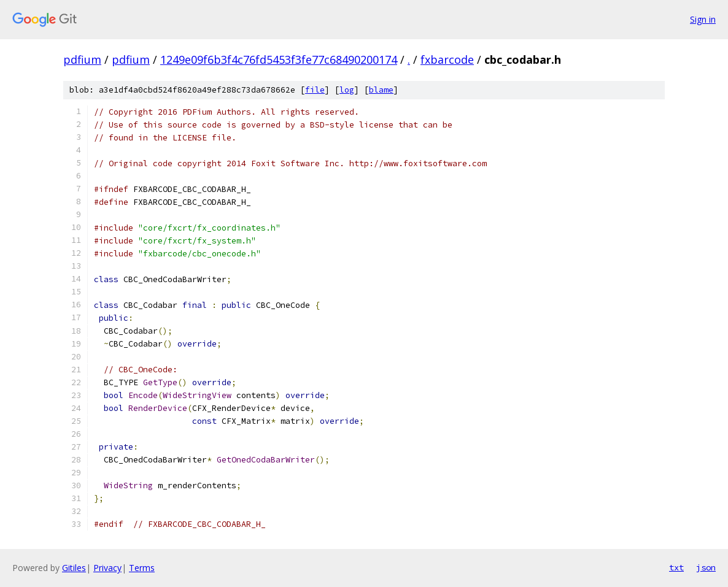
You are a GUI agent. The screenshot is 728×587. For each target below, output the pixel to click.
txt (676, 567)
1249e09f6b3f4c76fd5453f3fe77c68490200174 (279, 59)
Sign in (703, 19)
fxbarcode (447, 59)
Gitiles (74, 568)
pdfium (82, 59)
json (706, 567)
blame (381, 90)
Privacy (107, 568)
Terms (142, 568)
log (347, 90)
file (315, 90)
